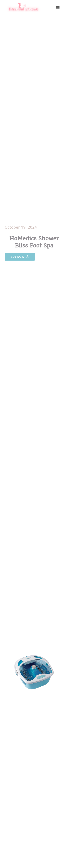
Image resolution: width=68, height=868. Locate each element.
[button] (58, 7)
